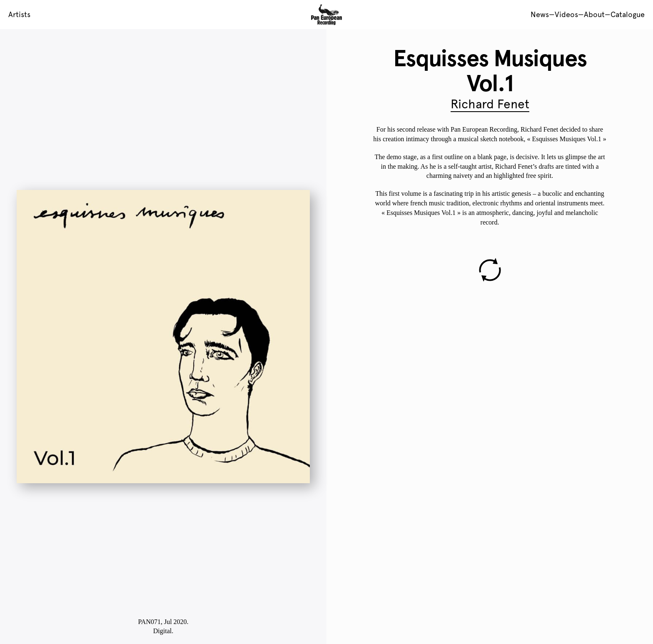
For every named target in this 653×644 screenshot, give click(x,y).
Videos (566, 14)
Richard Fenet (490, 104)
